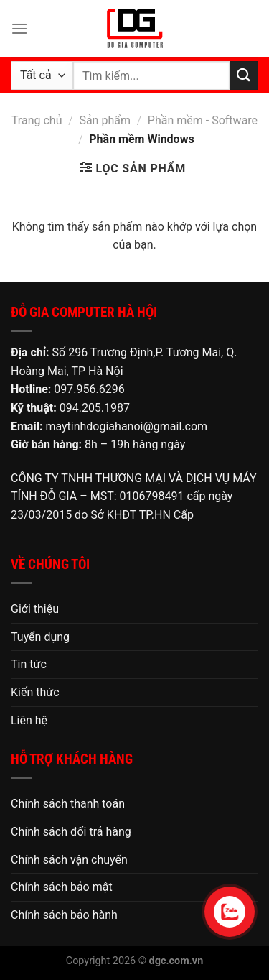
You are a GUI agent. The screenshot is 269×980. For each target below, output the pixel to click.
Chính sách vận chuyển (69, 860)
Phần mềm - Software (203, 120)
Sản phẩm (105, 120)
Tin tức (29, 664)
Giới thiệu (35, 609)
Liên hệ (29, 720)
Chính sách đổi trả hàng (71, 832)
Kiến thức (35, 692)
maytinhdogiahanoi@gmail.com (126, 426)
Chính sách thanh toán (68, 804)
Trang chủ (37, 120)
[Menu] (19, 28)
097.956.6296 (89, 389)
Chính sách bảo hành (64, 915)
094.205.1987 (95, 408)
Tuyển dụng (40, 637)
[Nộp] (244, 75)
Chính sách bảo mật (62, 887)
